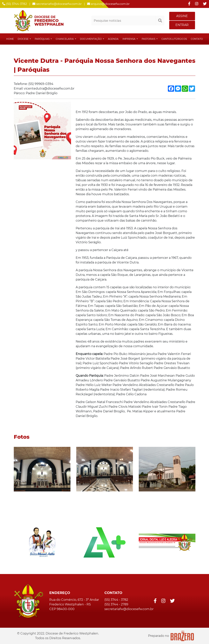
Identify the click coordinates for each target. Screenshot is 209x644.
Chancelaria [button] (65, 39)
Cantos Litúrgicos (174, 39)
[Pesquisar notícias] (124, 21)
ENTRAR (182, 25)
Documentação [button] (91, 39)
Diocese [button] (23, 39)
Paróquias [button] (42, 39)
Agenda (113, 39)
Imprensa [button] (129, 39)
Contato (197, 39)
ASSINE (182, 16)
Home (10, 39)
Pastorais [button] (149, 39)
